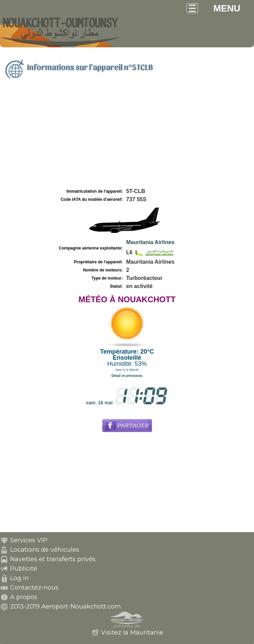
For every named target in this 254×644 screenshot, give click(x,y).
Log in (19, 578)
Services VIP (29, 540)
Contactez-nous (34, 588)
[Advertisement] (127, 136)
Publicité (24, 569)
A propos (24, 597)
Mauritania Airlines (151, 242)
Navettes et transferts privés (53, 559)
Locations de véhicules (45, 550)
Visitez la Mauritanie (132, 633)
